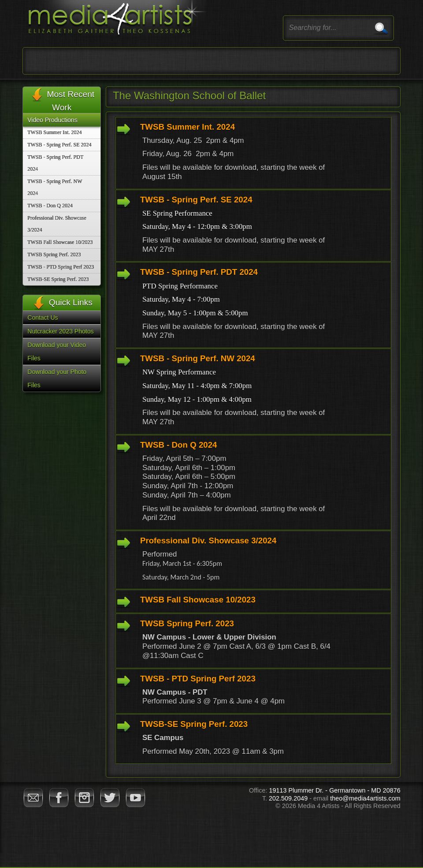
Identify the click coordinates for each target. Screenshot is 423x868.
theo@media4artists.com (365, 798)
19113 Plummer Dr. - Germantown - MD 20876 (334, 790)
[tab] (253, 153)
